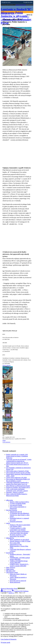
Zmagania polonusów (16, 522)
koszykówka (10, 553)
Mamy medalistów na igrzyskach (19, 540)
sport (13, 14)
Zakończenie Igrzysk (16, 512)
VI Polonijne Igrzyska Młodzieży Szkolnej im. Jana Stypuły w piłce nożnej (20, 515)
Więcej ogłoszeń (7, 365)
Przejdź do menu (28, 2)
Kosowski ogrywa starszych (18, 581)
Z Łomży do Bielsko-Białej (18, 503)
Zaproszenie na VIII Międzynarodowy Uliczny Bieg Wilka (19, 546)
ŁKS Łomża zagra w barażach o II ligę (17, 471)
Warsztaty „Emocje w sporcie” (15, 492)
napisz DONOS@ (21, 5)
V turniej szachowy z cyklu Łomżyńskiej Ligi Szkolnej (18, 529)
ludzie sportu (10, 569)
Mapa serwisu (6, 591)
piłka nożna (10, 500)
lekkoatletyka (10, 538)
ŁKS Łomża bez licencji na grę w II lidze (18, 473)
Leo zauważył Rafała (16, 505)
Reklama (26, 591)
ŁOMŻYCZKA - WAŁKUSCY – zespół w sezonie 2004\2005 (19, 565)
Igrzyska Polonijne (12, 510)
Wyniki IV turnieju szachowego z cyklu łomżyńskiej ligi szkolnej (20, 532)
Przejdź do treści (6, 2)
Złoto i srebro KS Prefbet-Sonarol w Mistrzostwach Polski (17, 495)
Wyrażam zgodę (5, 642)
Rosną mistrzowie (15, 582)
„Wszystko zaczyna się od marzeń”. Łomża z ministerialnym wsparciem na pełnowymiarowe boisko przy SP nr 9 (19, 461)
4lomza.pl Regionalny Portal (13, 589)
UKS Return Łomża (12, 572)
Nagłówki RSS (17, 591)
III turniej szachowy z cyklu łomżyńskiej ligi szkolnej (18, 535)
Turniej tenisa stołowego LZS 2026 (16, 478)
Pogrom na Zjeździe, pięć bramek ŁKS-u (18, 487)
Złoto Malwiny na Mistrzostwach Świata (18, 486)
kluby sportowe (11, 567)
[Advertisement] (17, 154)
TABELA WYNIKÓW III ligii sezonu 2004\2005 (19, 562)
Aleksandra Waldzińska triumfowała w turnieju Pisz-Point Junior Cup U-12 (17, 483)
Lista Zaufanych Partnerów (9, 639)
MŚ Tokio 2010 (11, 571)
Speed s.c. (11, 593)
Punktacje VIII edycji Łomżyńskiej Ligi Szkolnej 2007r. (20, 526)
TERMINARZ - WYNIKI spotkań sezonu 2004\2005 (20, 558)
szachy (8, 523)
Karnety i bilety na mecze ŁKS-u (19, 502)
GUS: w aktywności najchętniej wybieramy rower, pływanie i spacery (17, 490)
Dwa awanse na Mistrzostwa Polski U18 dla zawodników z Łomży (18, 480)
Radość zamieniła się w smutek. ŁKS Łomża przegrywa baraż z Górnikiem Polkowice (17, 456)
